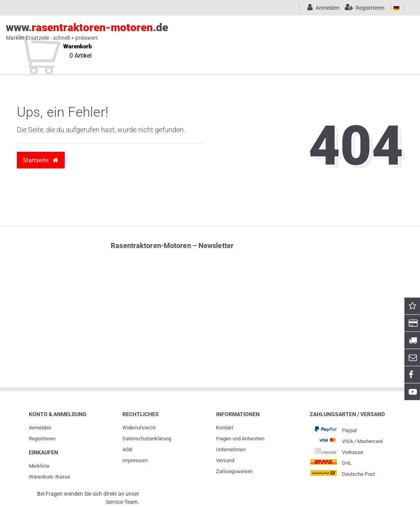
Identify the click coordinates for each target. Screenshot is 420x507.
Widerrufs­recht (139, 428)
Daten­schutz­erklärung (147, 439)
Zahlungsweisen (234, 471)
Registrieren (42, 439)
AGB (127, 449)
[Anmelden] (322, 8)
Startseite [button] (41, 160)
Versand (225, 460)
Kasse (63, 477)
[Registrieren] (363, 8)
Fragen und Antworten (240, 439)
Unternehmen (231, 449)
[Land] (396, 8)
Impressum (135, 460)
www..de (201, 32)
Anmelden (40, 428)
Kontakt (225, 428)
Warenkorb (41, 477)
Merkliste (39, 466)
